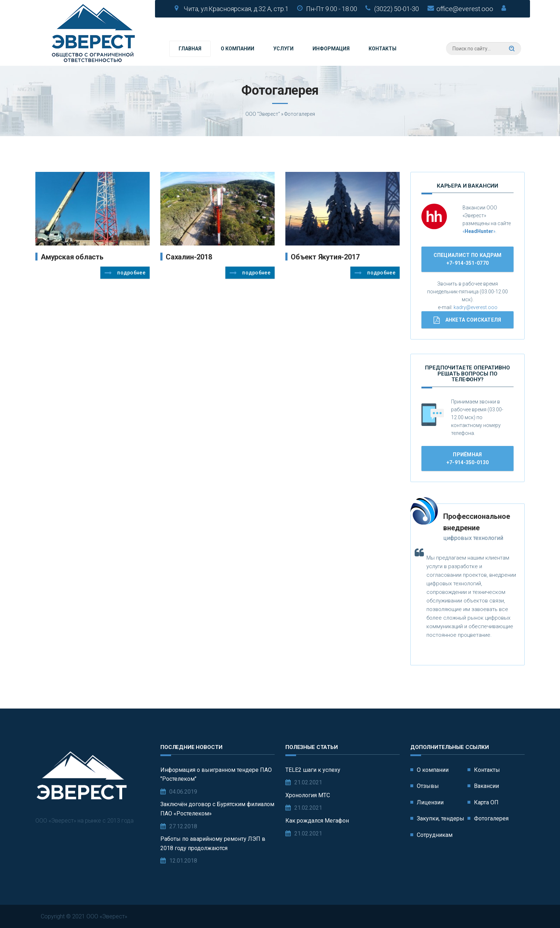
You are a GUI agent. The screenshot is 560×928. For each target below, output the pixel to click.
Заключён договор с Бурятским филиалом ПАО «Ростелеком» (217, 809)
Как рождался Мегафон (317, 821)
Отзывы (428, 786)
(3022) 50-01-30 (397, 9)
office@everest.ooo (465, 9)
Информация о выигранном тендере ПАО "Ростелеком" (216, 775)
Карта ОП (486, 802)
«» (479, 231)
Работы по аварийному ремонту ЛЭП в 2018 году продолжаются (213, 843)
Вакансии (486, 786)
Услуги (283, 49)
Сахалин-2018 (189, 257)
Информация (331, 49)
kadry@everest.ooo (476, 307)
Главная (190, 49)
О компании (237, 49)
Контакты (382, 49)
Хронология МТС (308, 795)
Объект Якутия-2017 (325, 257)
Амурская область (72, 257)
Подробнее (125, 273)
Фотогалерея (491, 818)
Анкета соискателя (467, 320)
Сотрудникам (435, 835)
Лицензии (430, 802)
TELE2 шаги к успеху (313, 770)
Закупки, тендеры (441, 818)
